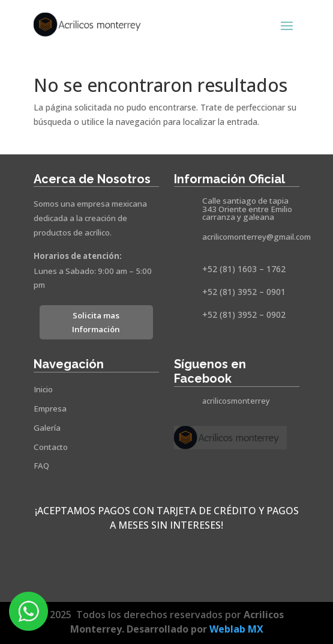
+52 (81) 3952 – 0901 (244, 292)
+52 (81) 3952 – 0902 (244, 314)
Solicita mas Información (96, 322)
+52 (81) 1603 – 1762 (244, 269)
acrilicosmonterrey (236, 401)
